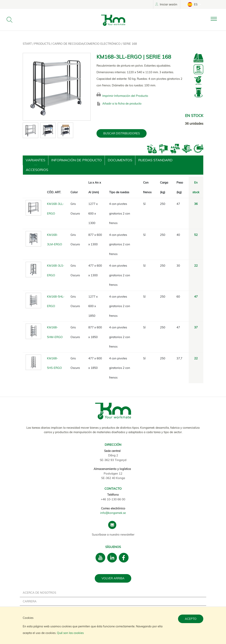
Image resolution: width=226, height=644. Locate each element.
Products (43, 44)
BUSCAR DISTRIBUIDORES (122, 133)
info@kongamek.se (113, 513)
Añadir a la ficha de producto (122, 103)
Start (28, 44)
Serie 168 (130, 44)
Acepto (191, 619)
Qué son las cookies (70, 633)
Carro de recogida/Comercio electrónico (87, 44)
